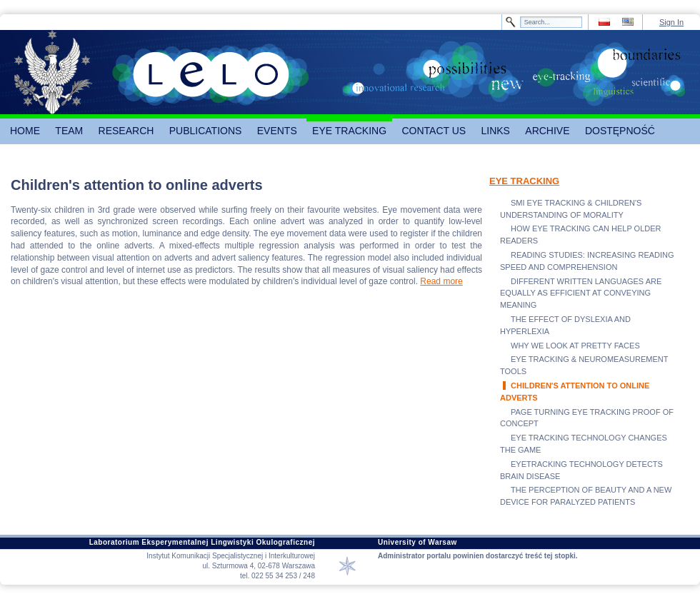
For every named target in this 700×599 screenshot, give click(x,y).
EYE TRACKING (524, 181)
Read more (441, 281)
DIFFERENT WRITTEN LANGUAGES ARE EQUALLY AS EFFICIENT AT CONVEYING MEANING (581, 293)
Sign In (671, 22)
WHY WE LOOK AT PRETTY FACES (575, 346)
